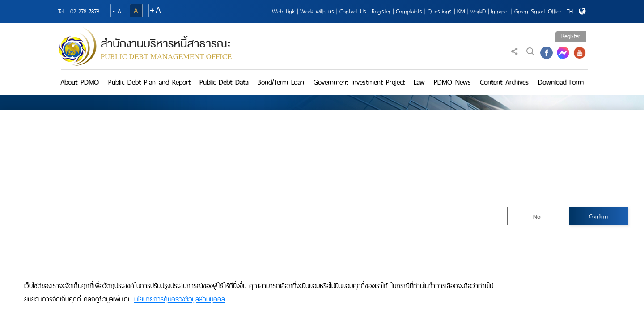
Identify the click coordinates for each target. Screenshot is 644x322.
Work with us (317, 11)
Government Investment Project (359, 82)
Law (419, 82)
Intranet (500, 11)
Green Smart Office (538, 11)
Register (381, 11)
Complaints (409, 11)
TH (570, 11)
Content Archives (504, 82)
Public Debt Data (224, 82)
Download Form (561, 82)
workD (478, 11)
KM (461, 11)
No (537, 217)
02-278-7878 (85, 11)
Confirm (598, 216)
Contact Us (353, 11)
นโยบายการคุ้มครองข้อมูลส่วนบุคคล (180, 299)
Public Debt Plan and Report (149, 82)
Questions (440, 11)
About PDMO (80, 82)
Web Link (283, 11)
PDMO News (452, 82)
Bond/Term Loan (281, 82)
